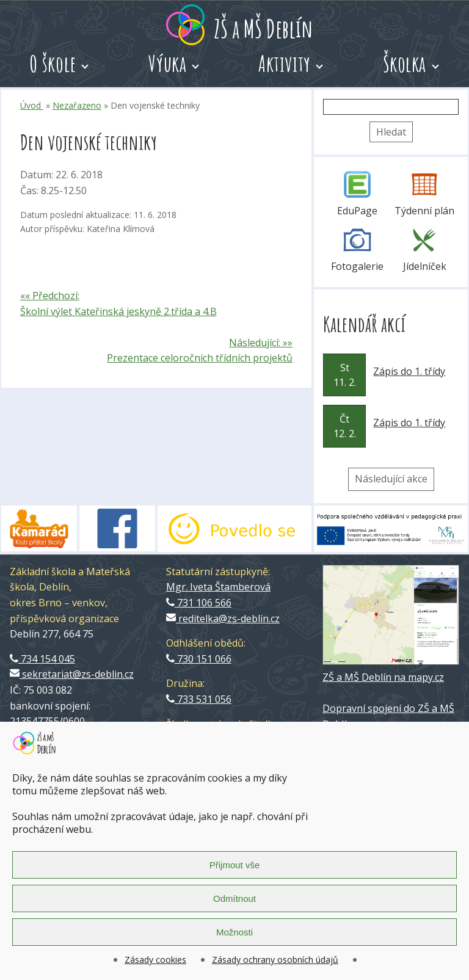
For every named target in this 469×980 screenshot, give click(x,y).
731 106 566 (199, 603)
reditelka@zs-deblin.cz (223, 619)
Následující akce (391, 479)
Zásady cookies (155, 960)
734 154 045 (42, 659)
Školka (405, 64)
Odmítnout (234, 898)
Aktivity (285, 64)
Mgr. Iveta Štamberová (218, 587)
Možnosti (234, 932)
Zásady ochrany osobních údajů (275, 960)
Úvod (32, 105)
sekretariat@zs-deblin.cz (72, 674)
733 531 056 (199, 699)
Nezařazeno (77, 105)
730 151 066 (199, 659)
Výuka (168, 64)
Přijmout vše (235, 865)
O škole (53, 64)
